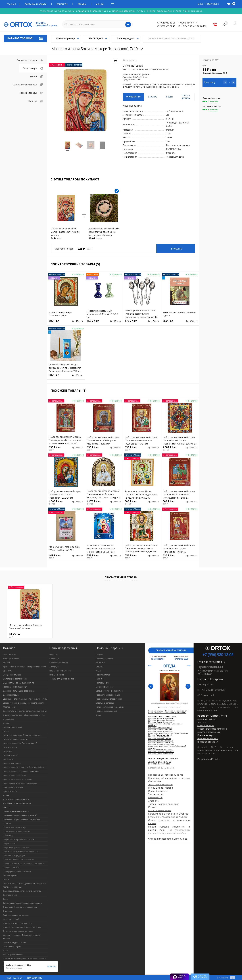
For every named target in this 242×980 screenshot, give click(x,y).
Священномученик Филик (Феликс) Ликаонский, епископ (167, 747)
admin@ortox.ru (215, 662)
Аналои (6, 663)
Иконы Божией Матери (161, 788)
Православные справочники (109, 699)
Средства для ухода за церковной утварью (23, 903)
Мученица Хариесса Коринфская (161, 752)
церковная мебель (207, 719)
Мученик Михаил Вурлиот (158, 737)
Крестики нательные (13, 763)
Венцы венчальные (12, 675)
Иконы (6, 723)
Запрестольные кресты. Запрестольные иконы (25, 711)
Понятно (52, 967)
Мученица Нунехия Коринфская (161, 741)
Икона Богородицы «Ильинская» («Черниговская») (169, 703)
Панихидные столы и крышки (17, 831)
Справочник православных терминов (168, 839)
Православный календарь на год (166, 775)
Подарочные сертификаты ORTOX (19, 839)
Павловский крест (207, 735)
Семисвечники (10, 895)
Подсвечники (9, 843)
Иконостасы (9, 719)
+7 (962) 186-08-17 (188, 23)
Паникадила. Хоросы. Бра (15, 827)
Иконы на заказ (57, 675)
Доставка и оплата (36, 4)
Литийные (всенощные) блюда (17, 803)
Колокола (7, 751)
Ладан (6, 795)
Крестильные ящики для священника (20, 783)
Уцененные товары (12, 659)
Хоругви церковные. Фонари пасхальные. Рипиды (22, 937)
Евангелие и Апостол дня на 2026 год (168, 817)
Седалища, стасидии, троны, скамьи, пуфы (22, 891)
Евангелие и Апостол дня (159, 764)
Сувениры (8, 911)
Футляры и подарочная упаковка (18, 931)
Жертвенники (9, 707)
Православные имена (160, 811)
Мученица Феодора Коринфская (161, 744)
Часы (6, 950)
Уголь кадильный (11, 919)
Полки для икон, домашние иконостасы (21, 852)
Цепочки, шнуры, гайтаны (15, 942)
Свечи (6, 880)
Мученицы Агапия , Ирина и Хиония (162, 717)
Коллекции (54, 659)
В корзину (177, 249)
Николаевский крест (208, 739)
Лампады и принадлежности (16, 799)
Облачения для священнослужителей (20, 815)
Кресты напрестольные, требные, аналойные (24, 767)
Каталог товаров (25, 38)
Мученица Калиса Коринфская (160, 731)
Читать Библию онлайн (160, 785)
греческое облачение (208, 742)
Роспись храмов (11, 876)
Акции (100, 4)
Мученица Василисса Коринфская (162, 720)
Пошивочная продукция (14, 856)
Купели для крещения (13, 787)
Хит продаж (55, 667)
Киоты (6, 731)
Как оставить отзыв (59, 663)
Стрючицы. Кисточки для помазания (20, 907)
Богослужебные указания (161, 768)
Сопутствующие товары (28, 85)
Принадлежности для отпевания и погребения (24, 864)
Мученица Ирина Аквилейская (160, 728)
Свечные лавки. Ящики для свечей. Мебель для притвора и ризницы (25, 885)
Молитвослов (155, 798)
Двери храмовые (11, 695)
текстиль (202, 722)
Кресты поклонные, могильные (17, 779)
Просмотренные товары (121, 577)
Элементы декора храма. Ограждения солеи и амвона (24, 960)
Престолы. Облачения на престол (18, 860)
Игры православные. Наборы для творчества (24, 715)
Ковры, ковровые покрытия (16, 739)
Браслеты (8, 671)
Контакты (62, 4)
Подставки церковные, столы (17, 848)
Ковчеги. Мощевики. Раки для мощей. (20, 743)
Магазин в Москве (104, 687)
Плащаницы (9, 835)
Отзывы (82, 4)
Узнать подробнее (14, 968)
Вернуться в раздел (30, 60)
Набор (37, 77)
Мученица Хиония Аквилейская (161, 754)
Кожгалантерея (10, 747)
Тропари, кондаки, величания (164, 804)
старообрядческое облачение (212, 729)
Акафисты (154, 801)
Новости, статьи (103, 675)
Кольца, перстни (10, 755)
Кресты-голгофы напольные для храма (21, 771)
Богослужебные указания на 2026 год (168, 814)
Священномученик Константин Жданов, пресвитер (168, 733)
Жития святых (156, 794)
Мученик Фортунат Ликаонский (161, 750)
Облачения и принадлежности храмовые (22, 819)
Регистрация (212, 4)
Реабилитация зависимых (108, 695)
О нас (98, 715)
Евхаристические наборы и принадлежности (23, 703)
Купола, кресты (10, 791)
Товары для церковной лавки (63, 679)
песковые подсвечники (209, 732)
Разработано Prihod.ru (209, 759)
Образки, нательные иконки (16, 811)
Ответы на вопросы (105, 703)
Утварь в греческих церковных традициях (22, 927)
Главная (11, 4)
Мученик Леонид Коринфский (160, 735)
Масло (6, 807)
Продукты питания (12, 868)
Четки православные (13, 954)
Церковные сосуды (12, 946)
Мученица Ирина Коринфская (160, 730)
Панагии (7, 823)
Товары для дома (175, 157)
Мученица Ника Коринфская (160, 739)
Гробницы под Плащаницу (15, 687)
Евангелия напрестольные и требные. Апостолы (25, 699)
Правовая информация (106, 711)
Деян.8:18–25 (154, 762)
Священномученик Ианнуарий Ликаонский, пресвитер (165, 725)
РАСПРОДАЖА (173, 149)
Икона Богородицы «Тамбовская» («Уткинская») (167, 713)
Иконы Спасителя (158, 791)
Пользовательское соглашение (110, 707)
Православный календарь (171, 650)
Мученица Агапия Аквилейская (161, 718)
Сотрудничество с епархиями (109, 691)
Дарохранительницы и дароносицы (19, 691)
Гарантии (100, 679)
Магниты (171, 153)
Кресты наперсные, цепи (14, 775)
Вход (200, 4)
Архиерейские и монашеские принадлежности (24, 667)
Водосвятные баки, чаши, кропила (19, 683)
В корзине (223, 978)
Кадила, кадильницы (12, 727)
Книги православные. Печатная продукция (23, 735)
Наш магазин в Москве (60, 671)
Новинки (53, 655)
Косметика (8, 759)
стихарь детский (206, 726)
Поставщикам (102, 683)
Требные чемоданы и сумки (16, 915)
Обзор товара (33, 69)
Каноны (152, 807)
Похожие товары (31, 93)
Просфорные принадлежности (17, 872)
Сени (5, 899)
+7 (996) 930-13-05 (166, 23)
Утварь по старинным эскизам (17, 923)
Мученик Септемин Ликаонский (161, 743)
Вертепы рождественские (15, 679)
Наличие (36, 101)
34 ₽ (30, 635)
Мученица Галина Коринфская (160, 722)
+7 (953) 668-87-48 (166, 26)
